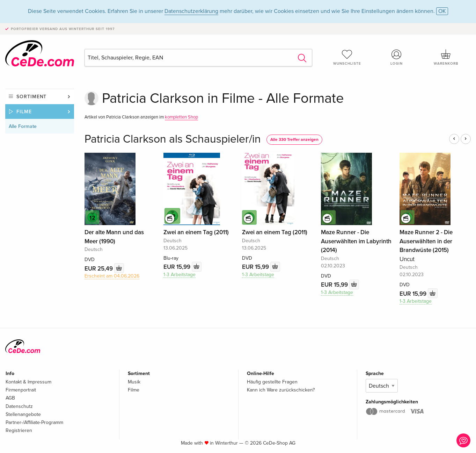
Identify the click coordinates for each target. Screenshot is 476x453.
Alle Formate (23, 126)
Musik (134, 382)
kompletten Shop (181, 117)
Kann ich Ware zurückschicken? (281, 390)
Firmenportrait (21, 390)
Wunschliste (347, 57)
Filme (24, 112)
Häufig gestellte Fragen (272, 382)
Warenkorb (446, 57)
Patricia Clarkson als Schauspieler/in (173, 139)
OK (442, 11)
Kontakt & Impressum (28, 382)
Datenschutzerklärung (191, 11)
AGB (10, 398)
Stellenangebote (23, 414)
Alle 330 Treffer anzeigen (294, 140)
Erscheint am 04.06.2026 (112, 276)
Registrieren (19, 430)
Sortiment (31, 97)
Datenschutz (19, 406)
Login (397, 57)
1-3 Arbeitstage (180, 275)
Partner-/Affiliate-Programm (34, 422)
